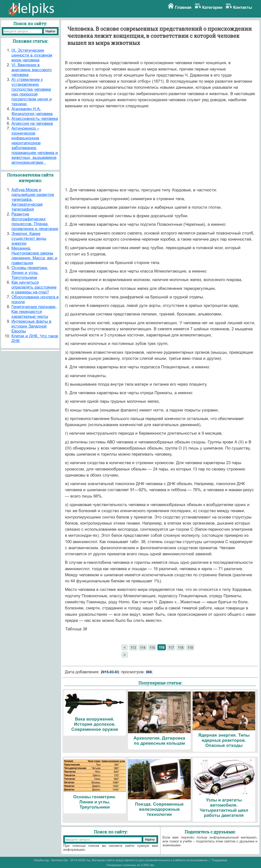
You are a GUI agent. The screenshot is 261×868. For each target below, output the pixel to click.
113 (133, 648)
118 (181, 648)
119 (190, 648)
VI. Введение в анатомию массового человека (31, 70)
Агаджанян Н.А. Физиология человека (32, 111)
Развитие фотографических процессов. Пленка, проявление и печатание (35, 221)
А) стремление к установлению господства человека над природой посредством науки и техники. (32, 92)
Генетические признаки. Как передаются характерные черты (34, 312)
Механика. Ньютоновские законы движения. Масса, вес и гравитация (34, 256)
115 (152, 648)
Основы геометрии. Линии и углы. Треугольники (30, 273)
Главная (183, 7)
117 (171, 648)
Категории (212, 7)
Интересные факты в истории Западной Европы (31, 326)
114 (143, 648)
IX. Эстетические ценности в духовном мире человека (32, 55)
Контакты (243, 7)
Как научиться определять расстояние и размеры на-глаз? (34, 287)
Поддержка (219, 860)
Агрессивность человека (35, 119)
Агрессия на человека (32, 123)
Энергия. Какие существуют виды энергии (29, 239)
